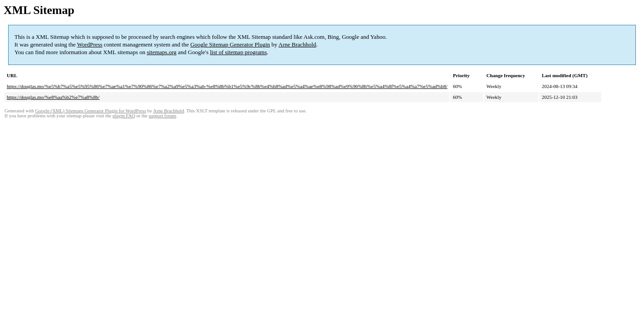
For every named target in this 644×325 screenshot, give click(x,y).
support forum (162, 116)
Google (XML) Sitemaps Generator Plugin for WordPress (91, 111)
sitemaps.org (162, 52)
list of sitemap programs (238, 52)
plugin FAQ (124, 116)
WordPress (90, 44)
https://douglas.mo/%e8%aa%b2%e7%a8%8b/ (53, 97)
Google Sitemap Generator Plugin (230, 44)
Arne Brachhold (297, 44)
